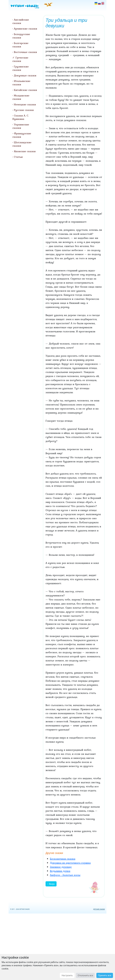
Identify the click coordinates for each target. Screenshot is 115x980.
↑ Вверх (51, 884)
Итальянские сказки (21, 83)
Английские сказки (21, 21)
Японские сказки (25, 151)
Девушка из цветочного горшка (70, 863)
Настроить (67, 975)
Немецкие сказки (25, 104)
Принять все (105, 975)
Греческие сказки (20, 59)
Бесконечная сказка (63, 859)
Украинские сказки (21, 126)
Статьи (18, 157)
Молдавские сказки (21, 97)
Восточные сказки (25, 52)
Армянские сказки (25, 29)
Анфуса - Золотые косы (65, 875)
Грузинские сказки (21, 68)
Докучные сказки (25, 75)
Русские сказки (24, 110)
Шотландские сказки (22, 144)
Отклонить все (85, 975)
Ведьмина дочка (60, 871)
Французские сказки (22, 135)
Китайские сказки (25, 90)
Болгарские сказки (20, 45)
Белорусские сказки (21, 36)
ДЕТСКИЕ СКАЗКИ (99, 909)
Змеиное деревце (61, 867)
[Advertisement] (57, 946)
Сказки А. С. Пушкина (21, 117)
